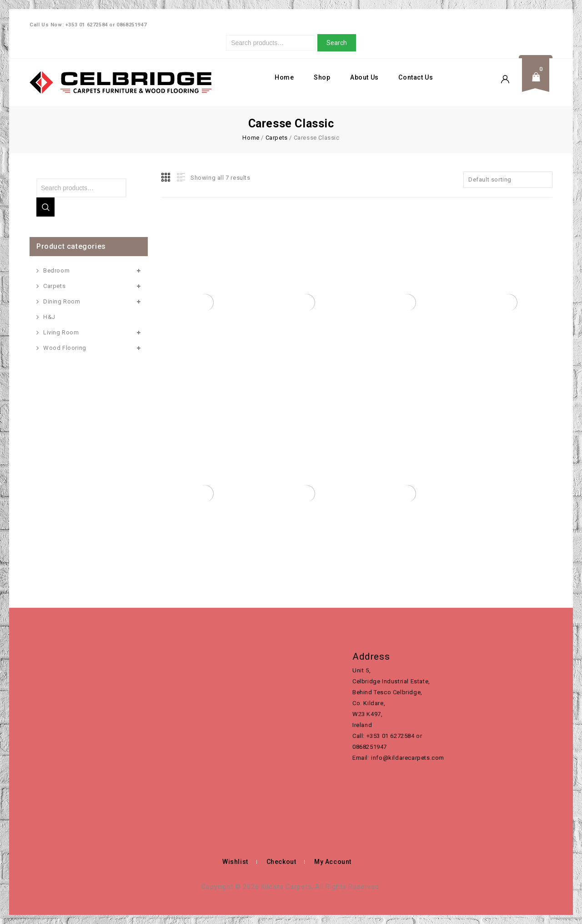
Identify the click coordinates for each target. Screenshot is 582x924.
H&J (49, 317)
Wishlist (235, 862)
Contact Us (416, 77)
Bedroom (56, 270)
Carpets (277, 138)
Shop (322, 77)
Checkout (281, 862)
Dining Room (62, 301)
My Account (333, 862)
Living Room (61, 332)
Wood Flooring (65, 348)
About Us (364, 77)
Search (337, 43)
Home (284, 77)
